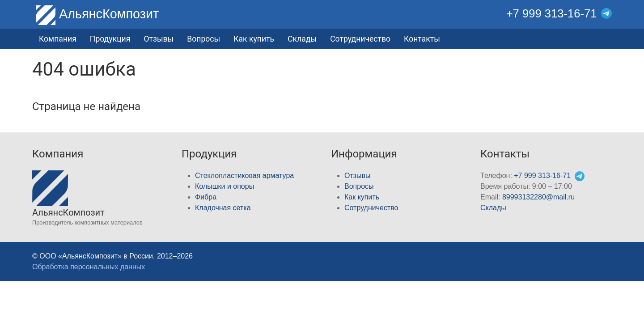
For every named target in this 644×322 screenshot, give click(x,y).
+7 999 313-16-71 (552, 13)
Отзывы (159, 39)
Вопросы (203, 39)
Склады (302, 39)
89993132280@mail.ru (538, 197)
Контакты (422, 39)
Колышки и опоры (225, 186)
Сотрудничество (360, 39)
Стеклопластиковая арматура (244, 176)
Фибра (206, 197)
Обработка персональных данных (89, 267)
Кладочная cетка (223, 208)
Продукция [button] (110, 39)
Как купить (254, 39)
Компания (58, 39)
